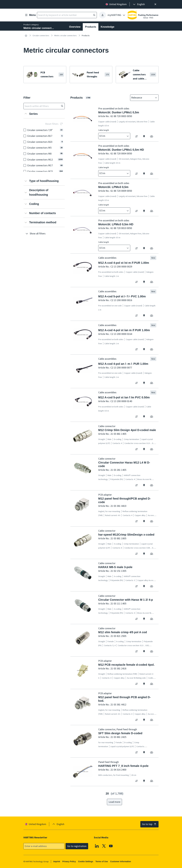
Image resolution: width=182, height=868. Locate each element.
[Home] (26, 35)
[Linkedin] (97, 846)
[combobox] (142, 98)
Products (91, 27)
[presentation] (139, 4)
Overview (75, 27)
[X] (104, 846)
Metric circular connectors (65, 35)
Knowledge (107, 27)
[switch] (137, 136)
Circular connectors (41, 35)
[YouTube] (111, 846)
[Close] (155, 4)
